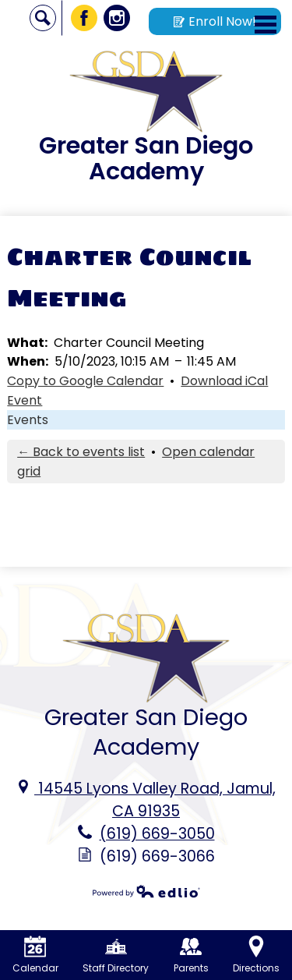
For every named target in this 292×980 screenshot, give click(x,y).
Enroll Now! (215, 21)
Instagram (117, 21)
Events (28, 420)
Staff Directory (116, 955)
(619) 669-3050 (157, 834)
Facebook (84, 21)
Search (43, 21)
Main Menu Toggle (266, 25)
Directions (256, 955)
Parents (191, 955)
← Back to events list (81, 452)
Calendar (35, 955)
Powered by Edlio (146, 891)
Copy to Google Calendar (85, 381)
